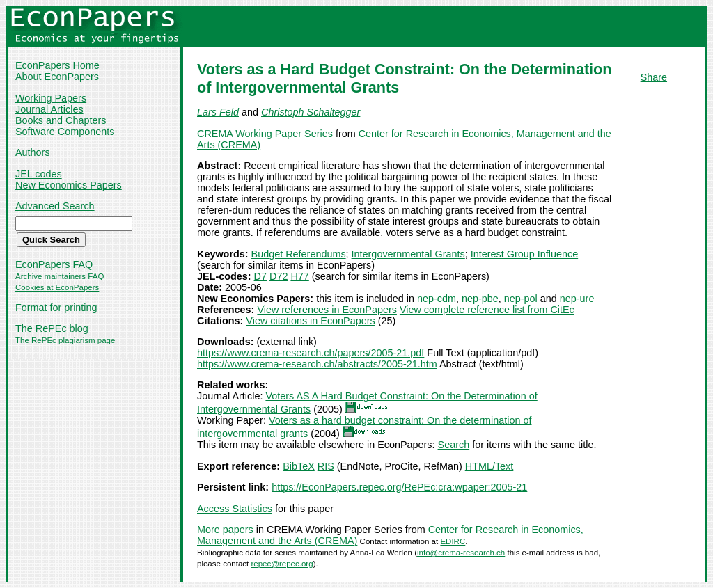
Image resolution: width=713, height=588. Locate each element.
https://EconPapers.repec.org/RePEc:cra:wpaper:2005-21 (399, 487)
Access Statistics (235, 509)
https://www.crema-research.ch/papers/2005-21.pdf (311, 353)
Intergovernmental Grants (408, 254)
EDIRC (453, 541)
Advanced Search (55, 206)
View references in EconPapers (327, 310)
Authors (33, 152)
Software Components (65, 132)
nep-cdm (437, 299)
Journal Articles (49, 109)
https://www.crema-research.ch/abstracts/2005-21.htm (317, 364)
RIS (326, 466)
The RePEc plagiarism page (65, 340)
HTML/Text (489, 466)
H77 (299, 276)
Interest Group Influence (524, 254)
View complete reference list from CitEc (487, 310)
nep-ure (577, 299)
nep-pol (521, 299)
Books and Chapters (61, 120)
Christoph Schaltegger (311, 112)
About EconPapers (57, 77)
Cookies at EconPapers (57, 287)
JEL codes (39, 174)
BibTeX (299, 466)
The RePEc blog (52, 328)
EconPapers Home (57, 65)
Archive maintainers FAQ (60, 276)
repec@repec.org (282, 564)
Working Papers (51, 98)
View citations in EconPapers (310, 321)
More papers (225, 530)
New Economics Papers (69, 185)
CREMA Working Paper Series (265, 134)
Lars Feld (218, 112)
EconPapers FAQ (54, 264)
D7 (260, 276)
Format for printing (56, 308)
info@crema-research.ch (461, 553)
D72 (279, 276)
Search (454, 445)
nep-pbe (480, 299)
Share (654, 77)
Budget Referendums (299, 254)
